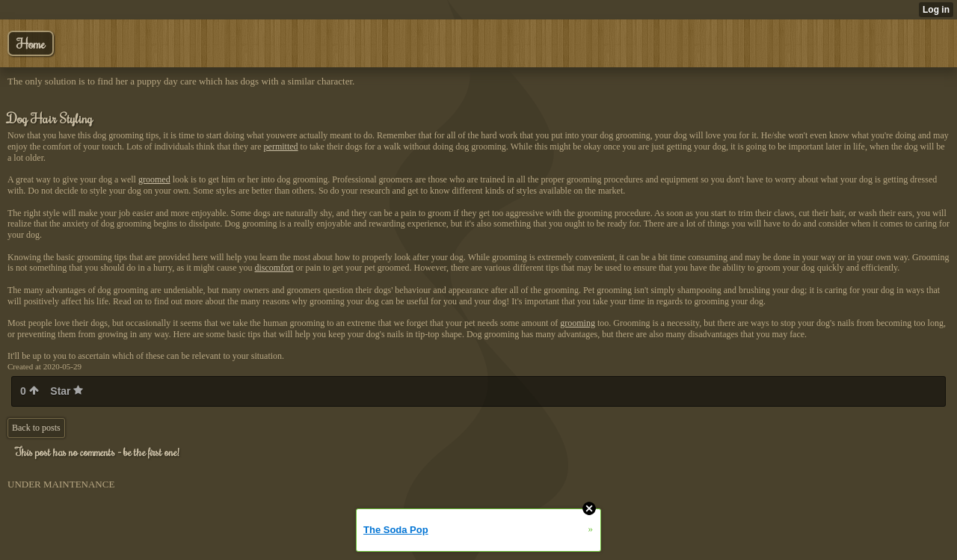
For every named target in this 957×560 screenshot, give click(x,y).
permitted (281, 147)
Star (67, 391)
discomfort (274, 268)
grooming (578, 323)
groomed (154, 179)
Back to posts (36, 428)
